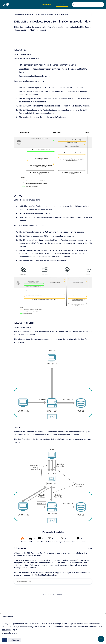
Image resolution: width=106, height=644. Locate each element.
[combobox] (88, 5)
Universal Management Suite (23, 14)
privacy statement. (9, 633)
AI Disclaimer (47, 5)
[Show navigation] (101, 639)
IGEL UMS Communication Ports (57, 14)
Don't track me (14, 640)
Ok (5, 640)
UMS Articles (40, 14)
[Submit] (74, 5)
